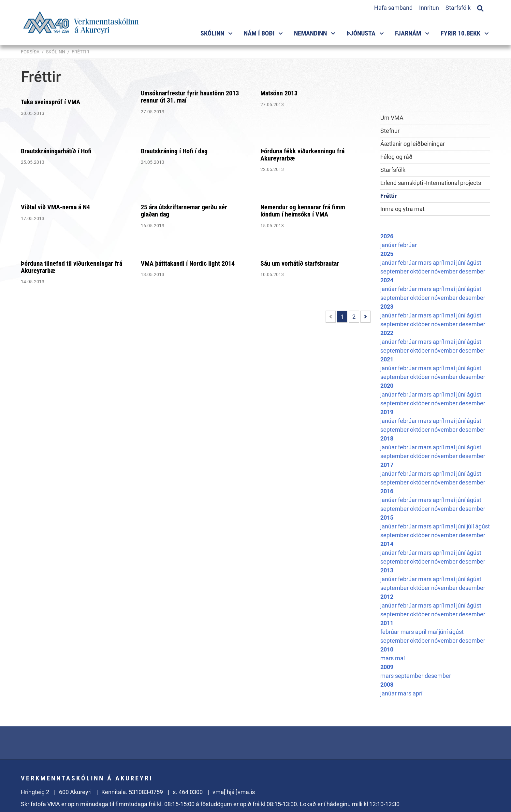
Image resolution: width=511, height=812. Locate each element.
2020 (387, 386)
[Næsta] (365, 317)
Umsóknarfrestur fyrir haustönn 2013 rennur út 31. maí (190, 97)
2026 (387, 236)
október (421, 271)
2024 (387, 280)
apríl (439, 263)
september (395, 271)
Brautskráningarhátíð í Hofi (56, 151)
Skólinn (56, 52)
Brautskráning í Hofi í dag (174, 151)
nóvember (445, 271)
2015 (387, 518)
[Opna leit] (480, 7)
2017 (387, 465)
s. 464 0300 (188, 792)
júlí (471, 526)
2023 (387, 307)
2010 (387, 649)
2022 (387, 333)
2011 (387, 623)
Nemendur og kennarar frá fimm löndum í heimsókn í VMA (303, 211)
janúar (389, 245)
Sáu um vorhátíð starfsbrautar (300, 263)
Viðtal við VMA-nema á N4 (55, 207)
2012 (387, 597)
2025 (387, 254)
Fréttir (80, 52)
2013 (387, 570)
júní (461, 263)
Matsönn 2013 (279, 93)
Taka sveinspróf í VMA (51, 102)
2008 (387, 685)
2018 (387, 438)
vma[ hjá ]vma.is (234, 792)
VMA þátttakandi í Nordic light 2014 (188, 263)
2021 (387, 359)
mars (425, 263)
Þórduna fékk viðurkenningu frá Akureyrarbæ (302, 155)
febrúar (407, 245)
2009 (387, 667)
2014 (387, 544)
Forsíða (30, 52)
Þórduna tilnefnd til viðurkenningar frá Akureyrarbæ (72, 267)
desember (472, 271)
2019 (387, 412)
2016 (387, 491)
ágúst (474, 263)
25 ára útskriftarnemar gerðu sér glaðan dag (184, 211)
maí (451, 263)
